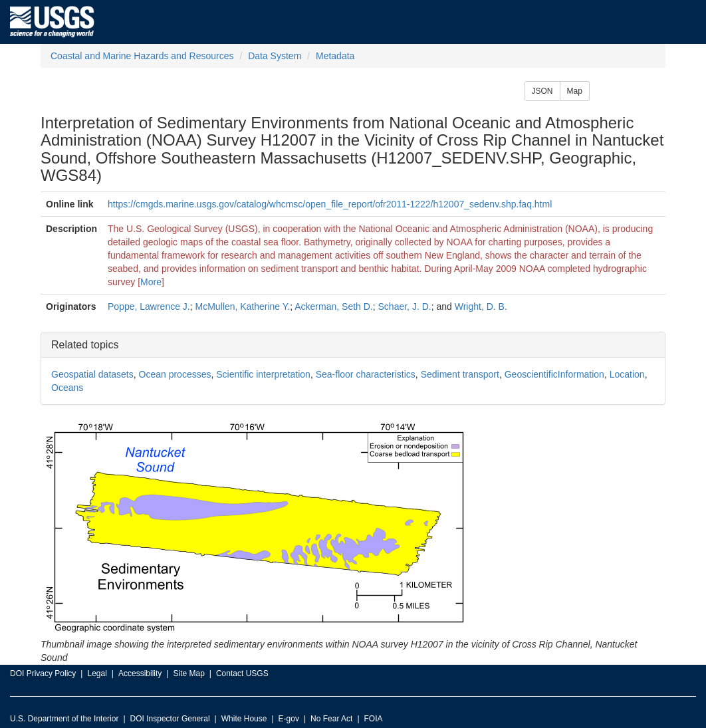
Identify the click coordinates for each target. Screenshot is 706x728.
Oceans (67, 388)
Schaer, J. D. (405, 306)
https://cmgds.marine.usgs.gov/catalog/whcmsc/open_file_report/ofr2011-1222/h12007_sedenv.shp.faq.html (330, 204)
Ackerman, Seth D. (334, 306)
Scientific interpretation (263, 374)
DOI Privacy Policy (43, 673)
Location (627, 374)
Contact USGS (242, 673)
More (151, 282)
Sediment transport (460, 374)
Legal (97, 673)
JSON (542, 91)
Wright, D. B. (481, 306)
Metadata (335, 56)
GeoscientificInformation (554, 374)
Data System (275, 56)
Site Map (188, 673)
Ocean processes (175, 374)
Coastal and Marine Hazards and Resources (142, 56)
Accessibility (140, 673)
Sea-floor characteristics (366, 374)
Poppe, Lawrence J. (149, 306)
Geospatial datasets (92, 374)
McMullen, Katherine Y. (243, 306)
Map (575, 91)
